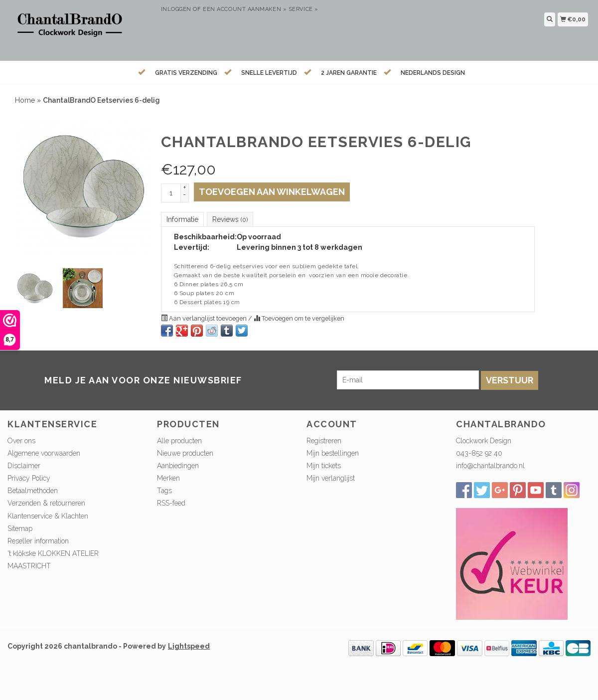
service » (303, 9)
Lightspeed (189, 646)
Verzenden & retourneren (46, 503)
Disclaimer (24, 466)
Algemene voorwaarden (44, 453)
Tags (164, 491)
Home (25, 100)
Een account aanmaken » (245, 9)
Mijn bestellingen (333, 453)
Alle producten (179, 441)
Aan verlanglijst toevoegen (205, 318)
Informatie (182, 219)
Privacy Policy (29, 478)
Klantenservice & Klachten (48, 516)
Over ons (21, 441)
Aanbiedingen (178, 466)
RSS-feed (171, 503)
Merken (168, 478)
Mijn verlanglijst (331, 478)
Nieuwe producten (185, 453)
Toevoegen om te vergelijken (299, 318)
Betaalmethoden (33, 491)
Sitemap (20, 528)
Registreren (324, 441)
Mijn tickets (324, 466)
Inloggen (176, 9)
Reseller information (38, 541)
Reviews (230, 219)
